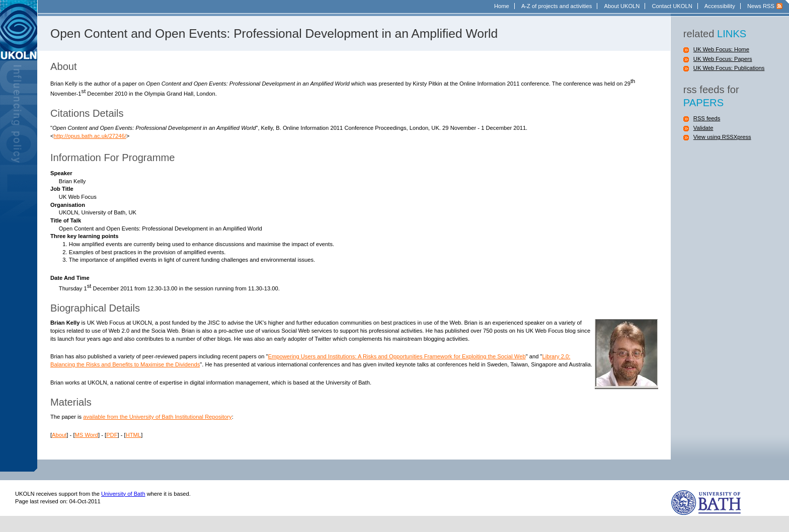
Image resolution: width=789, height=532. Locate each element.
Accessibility (720, 6)
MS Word (87, 435)
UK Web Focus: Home (721, 49)
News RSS (761, 6)
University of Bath (123, 494)
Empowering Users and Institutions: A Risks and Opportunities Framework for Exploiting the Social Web (397, 356)
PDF (112, 435)
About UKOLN (622, 6)
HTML (133, 435)
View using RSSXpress (722, 137)
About (59, 435)
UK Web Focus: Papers (723, 59)
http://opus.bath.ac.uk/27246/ (90, 136)
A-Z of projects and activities (557, 6)
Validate (703, 128)
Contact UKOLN (672, 6)
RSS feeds (707, 118)
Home (502, 6)
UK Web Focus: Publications (729, 68)
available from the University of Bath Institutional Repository (157, 417)
